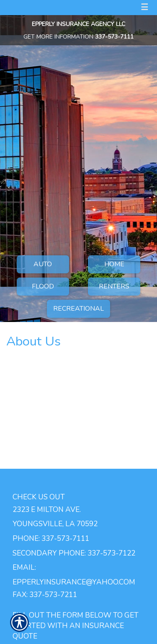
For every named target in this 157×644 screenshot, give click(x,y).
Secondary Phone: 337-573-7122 (74, 553)
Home (114, 264)
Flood (43, 286)
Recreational (78, 309)
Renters (114, 286)
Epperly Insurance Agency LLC (78, 24)
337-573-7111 (114, 37)
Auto (43, 264)
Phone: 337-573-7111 (51, 538)
